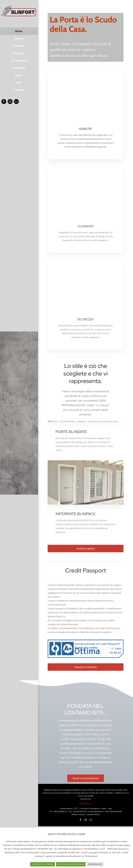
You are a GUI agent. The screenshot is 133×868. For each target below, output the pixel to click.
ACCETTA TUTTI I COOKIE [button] (43, 864)
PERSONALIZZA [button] (95, 864)
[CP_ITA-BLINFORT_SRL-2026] (86, 682)
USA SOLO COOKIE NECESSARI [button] (71, 864)
